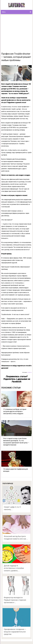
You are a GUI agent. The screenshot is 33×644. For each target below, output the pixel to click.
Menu (4, 12)
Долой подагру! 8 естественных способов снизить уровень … (14, 568)
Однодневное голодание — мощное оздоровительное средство (15, 632)
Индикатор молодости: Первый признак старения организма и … (15, 600)
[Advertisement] (16, 35)
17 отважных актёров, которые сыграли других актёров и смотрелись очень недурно (15, 411)
